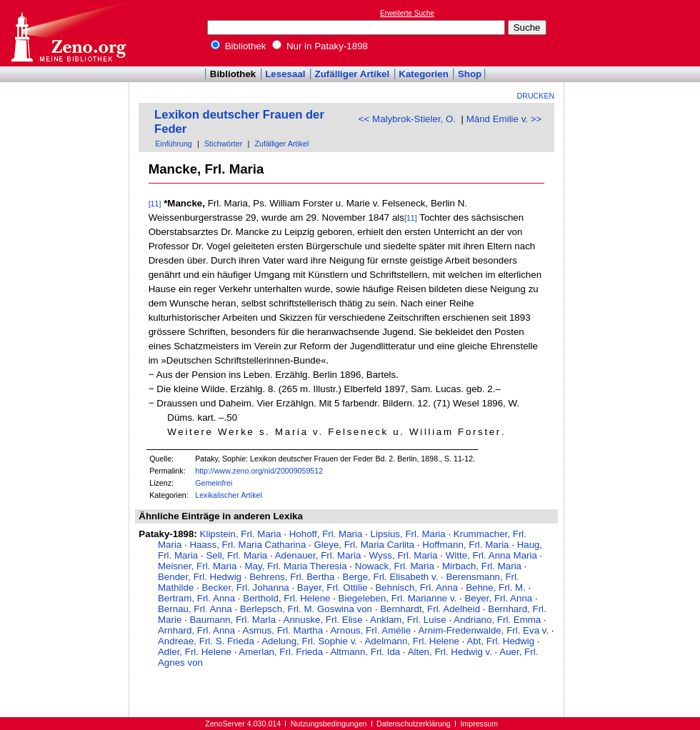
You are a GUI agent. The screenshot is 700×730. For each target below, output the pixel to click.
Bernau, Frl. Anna (195, 609)
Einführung (174, 144)
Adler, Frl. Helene (195, 652)
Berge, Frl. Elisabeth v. (391, 577)
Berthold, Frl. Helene (286, 598)
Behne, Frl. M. (496, 587)
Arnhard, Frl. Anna (196, 630)
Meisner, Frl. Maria (197, 566)
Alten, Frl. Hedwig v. (450, 652)
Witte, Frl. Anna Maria (491, 555)
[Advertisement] (65, 124)
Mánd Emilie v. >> (504, 119)
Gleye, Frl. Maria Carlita (364, 545)
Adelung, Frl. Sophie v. (309, 641)
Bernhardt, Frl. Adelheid (430, 609)
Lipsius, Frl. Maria (408, 534)
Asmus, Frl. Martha (283, 630)
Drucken (536, 96)
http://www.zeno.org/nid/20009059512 (259, 471)
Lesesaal (285, 74)
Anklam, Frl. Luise (408, 620)
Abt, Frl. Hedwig (500, 641)
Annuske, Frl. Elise (323, 620)
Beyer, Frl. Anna (498, 598)
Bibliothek (239, 46)
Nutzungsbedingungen (329, 724)
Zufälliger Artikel (352, 74)
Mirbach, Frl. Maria (482, 566)
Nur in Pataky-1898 (320, 46)
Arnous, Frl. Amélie (370, 630)
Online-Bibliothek (68, 33)
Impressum (479, 724)
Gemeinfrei (214, 483)
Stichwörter (223, 144)
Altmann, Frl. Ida (365, 652)
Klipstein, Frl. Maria (241, 534)
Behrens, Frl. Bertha (292, 577)
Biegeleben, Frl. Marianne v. (398, 598)
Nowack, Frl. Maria (395, 566)
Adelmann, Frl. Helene (412, 641)
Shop (470, 74)
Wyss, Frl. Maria (404, 555)
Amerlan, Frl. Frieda (281, 652)
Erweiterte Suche (407, 13)
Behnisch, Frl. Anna (416, 587)
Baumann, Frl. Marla (232, 620)
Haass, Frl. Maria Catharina (247, 545)
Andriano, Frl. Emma (497, 620)
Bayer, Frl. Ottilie (332, 587)
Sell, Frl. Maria (236, 555)
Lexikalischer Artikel (229, 495)
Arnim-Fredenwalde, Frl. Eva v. (483, 630)
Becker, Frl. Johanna (245, 587)
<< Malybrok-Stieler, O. (407, 119)
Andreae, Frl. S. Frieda (206, 641)
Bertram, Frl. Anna (196, 598)
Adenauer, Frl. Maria (318, 555)
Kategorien (424, 74)
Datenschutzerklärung (414, 724)
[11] (155, 204)
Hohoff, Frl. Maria (326, 534)
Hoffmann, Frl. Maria (465, 545)
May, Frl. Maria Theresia (295, 566)
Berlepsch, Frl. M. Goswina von (306, 609)
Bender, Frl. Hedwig (200, 577)
